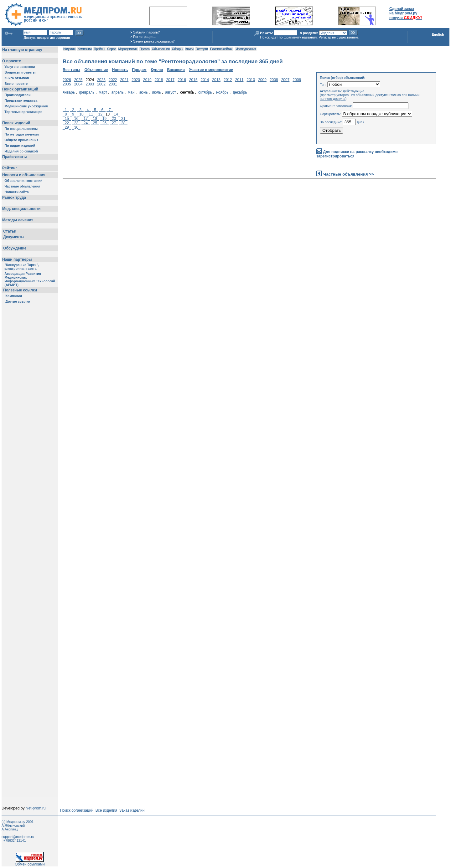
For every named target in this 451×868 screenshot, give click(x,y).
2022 (113, 80)
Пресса (144, 49)
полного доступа (333, 99)
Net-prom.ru (36, 808)
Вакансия (176, 70)
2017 (170, 80)
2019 (147, 80)
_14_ (116, 114)
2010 (251, 80)
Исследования (246, 49)
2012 (228, 80)
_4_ (88, 110)
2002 (101, 84)
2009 (262, 80)
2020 (136, 80)
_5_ (95, 110)
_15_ (67, 119)
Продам (139, 70)
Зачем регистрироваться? (154, 41)
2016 (182, 80)
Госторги (202, 49)
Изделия (69, 49)
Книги (189, 49)
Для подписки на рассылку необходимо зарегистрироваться (357, 154)
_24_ (86, 123)
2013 (216, 80)
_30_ (76, 127)
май (131, 92)
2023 (101, 80)
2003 (90, 84)
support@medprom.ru (18, 837)
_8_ (66, 114)
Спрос (111, 49)
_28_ (123, 123)
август (171, 92)
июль (156, 92)
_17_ (86, 119)
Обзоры (178, 49)
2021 (124, 80)
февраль (87, 92)
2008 (274, 80)
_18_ (95, 119)
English (438, 34)
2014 (205, 80)
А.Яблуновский (13, 825)
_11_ (91, 114)
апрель (117, 92)
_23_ (76, 123)
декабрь (240, 92)
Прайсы (99, 49)
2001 (113, 84)
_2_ (73, 110)
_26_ (104, 123)
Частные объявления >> (349, 174)
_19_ (104, 119)
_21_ (123, 119)
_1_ (66, 110)
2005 (67, 84)
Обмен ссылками (30, 863)
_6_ (102, 110)
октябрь (205, 92)
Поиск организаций (77, 810)
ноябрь (222, 92)
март (103, 92)
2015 (193, 80)
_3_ (80, 110)
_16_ (76, 119)
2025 (78, 80)
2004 (78, 84)
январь (69, 92)
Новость (120, 70)
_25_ (95, 123)
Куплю (157, 70)
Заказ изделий (132, 810)
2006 (297, 80)
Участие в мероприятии (211, 70)
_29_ (67, 127)
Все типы (71, 70)
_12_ (100, 114)
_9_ (73, 114)
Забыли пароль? (146, 32)
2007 (285, 80)
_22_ (67, 123)
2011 (239, 80)
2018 (159, 80)
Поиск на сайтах (221, 49)
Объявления (161, 49)
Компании (84, 49)
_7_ (110, 110)
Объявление (96, 70)
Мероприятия (128, 49)
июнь (143, 92)
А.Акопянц (10, 829)
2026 (67, 80)
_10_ (82, 114)
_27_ (114, 123)
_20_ (114, 119)
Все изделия (106, 810)
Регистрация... (145, 37)
